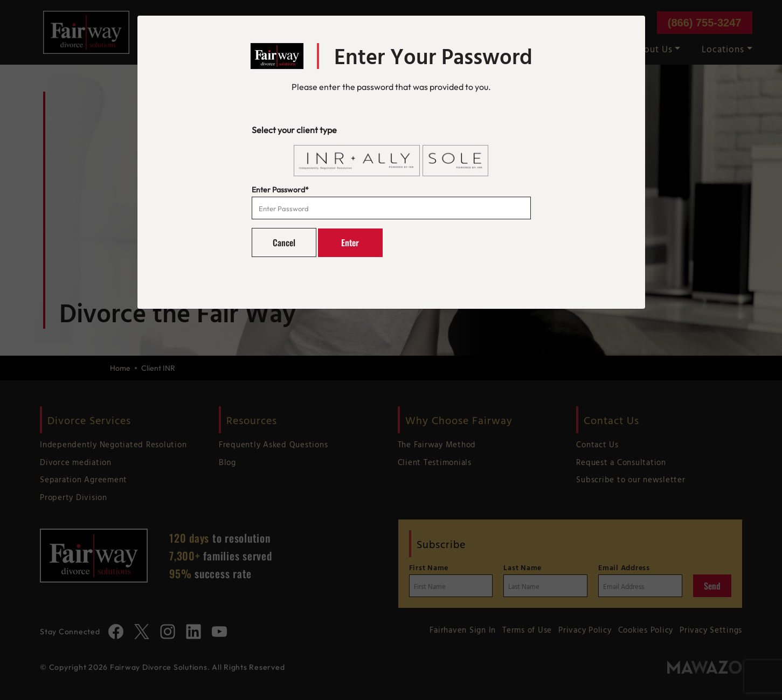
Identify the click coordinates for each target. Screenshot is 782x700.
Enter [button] (350, 242)
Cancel (284, 242)
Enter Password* (280, 190)
